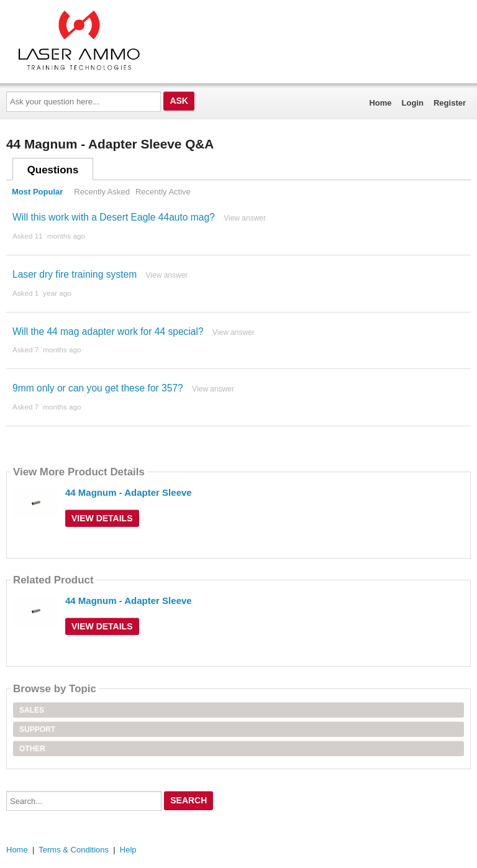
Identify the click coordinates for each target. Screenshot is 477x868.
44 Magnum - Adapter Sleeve (129, 492)
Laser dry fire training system (75, 274)
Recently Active (163, 192)
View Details (102, 518)
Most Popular (37, 192)
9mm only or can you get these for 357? (98, 388)
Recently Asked (102, 192)
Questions (53, 170)
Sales (32, 710)
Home (380, 103)
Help (128, 850)
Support (37, 729)
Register (450, 103)
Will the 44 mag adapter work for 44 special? (108, 331)
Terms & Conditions (74, 850)
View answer (245, 218)
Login (413, 103)
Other (32, 749)
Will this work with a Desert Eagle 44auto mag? (114, 217)
